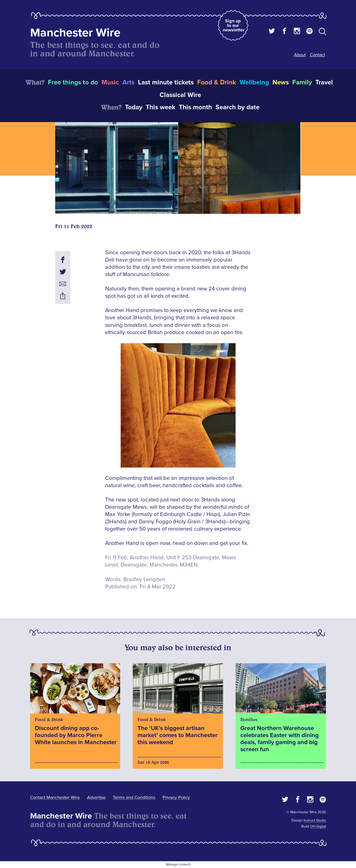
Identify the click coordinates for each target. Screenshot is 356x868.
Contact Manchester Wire (55, 797)
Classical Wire (180, 95)
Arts (128, 82)
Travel (324, 82)
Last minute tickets (166, 82)
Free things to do (73, 82)
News (281, 82)
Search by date (237, 107)
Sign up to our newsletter (234, 25)
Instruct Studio (315, 820)
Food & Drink (217, 82)
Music (110, 82)
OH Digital (318, 826)
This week (161, 107)
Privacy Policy (176, 797)
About (300, 55)
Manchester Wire (75, 33)
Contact (317, 55)
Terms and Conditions (134, 797)
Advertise (96, 797)
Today (134, 107)
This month (195, 107)
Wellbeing (254, 82)
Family (302, 82)
